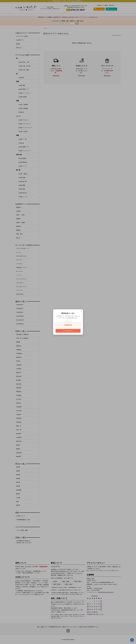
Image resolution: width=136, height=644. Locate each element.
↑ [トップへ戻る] (132, 640)
